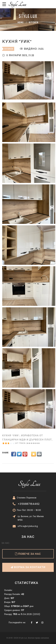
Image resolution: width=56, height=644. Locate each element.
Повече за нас (29, 539)
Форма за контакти (28, 552)
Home (21, 23)
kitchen (34, 23)
